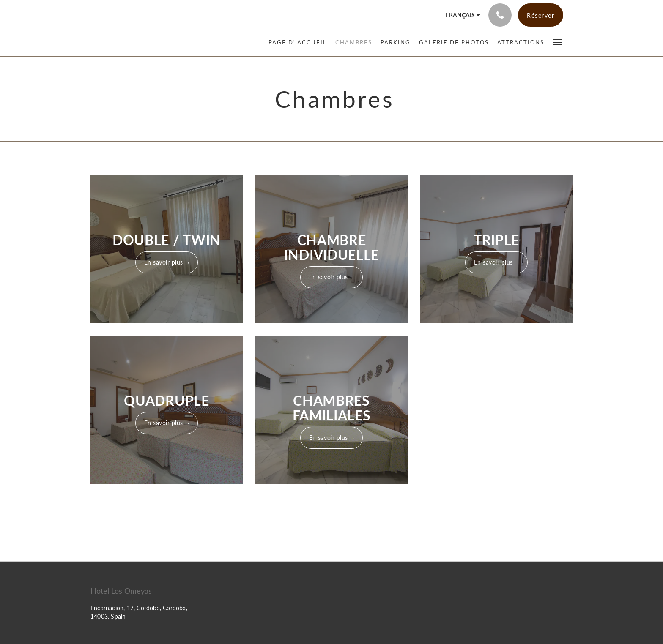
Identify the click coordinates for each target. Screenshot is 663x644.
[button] (557, 42)
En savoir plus (164, 262)
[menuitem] (300, 42)
